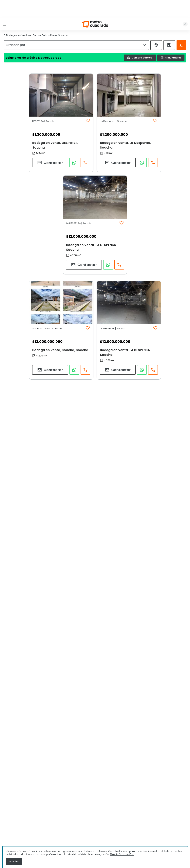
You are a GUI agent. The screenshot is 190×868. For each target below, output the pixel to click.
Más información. (122, 854)
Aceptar (14, 861)
